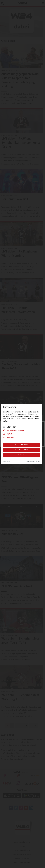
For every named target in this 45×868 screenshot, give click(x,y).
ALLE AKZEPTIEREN (22, 445)
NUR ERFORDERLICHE (22, 450)
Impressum (7, 461)
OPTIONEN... (22, 455)
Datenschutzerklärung (33, 461)
